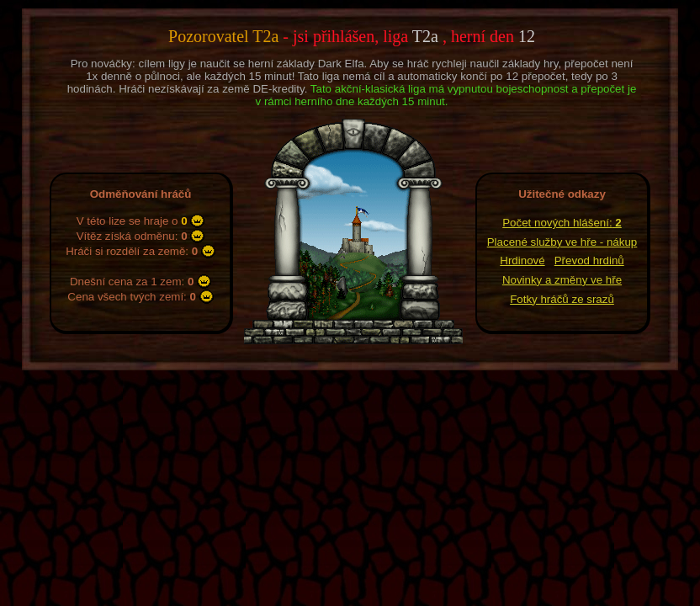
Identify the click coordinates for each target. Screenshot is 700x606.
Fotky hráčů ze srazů (562, 299)
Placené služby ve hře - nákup (562, 242)
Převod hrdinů (589, 260)
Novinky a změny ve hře (562, 280)
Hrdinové (522, 260)
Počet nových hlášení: (562, 223)
